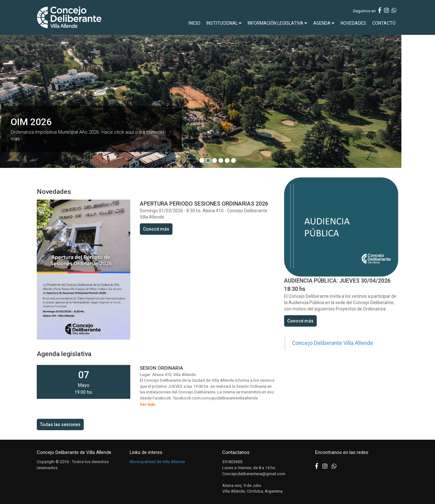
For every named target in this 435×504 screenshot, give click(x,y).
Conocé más (156, 229)
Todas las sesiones (60, 424)
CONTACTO (384, 23)
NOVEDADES (353, 23)
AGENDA (324, 23)
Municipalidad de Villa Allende (157, 462)
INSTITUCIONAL (224, 23)
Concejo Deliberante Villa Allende (333, 343)
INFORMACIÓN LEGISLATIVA (277, 23)
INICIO (195, 23)
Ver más (148, 404)
